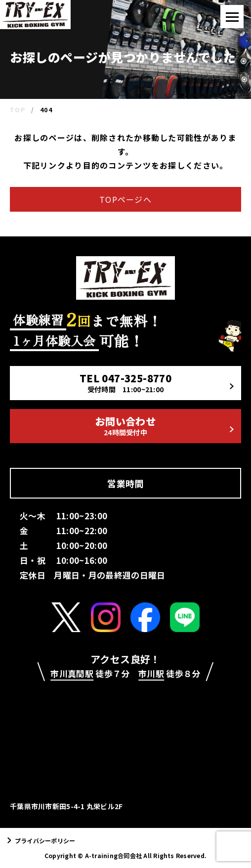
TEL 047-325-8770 (156, 383)
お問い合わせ (164, 426)
